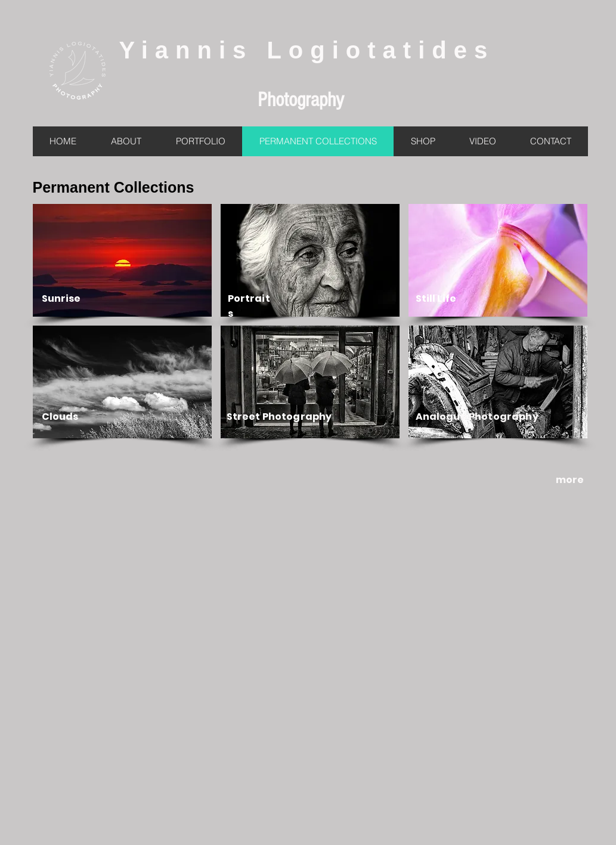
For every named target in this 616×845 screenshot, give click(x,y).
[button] (122, 260)
